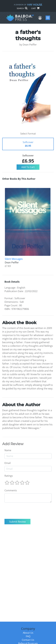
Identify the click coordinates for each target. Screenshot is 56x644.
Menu (48, 18)
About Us (28, 633)
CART (35, 8)
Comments (11, 490)
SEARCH (22, 8)
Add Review (13, 444)
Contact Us (28, 640)
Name (8, 450)
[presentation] (27, 511)
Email (8, 463)
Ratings (9, 476)
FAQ (28, 636)
